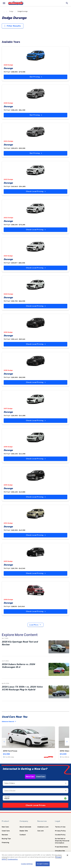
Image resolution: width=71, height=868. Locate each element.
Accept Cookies (43, 864)
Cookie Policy (60, 835)
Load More (35, 625)
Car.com (41, 831)
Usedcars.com (43, 827)
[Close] (67, 855)
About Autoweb (25, 827)
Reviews (5, 835)
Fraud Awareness (61, 847)
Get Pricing (36, 77)
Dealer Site (24, 831)
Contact (23, 835)
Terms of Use (60, 827)
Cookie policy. (13, 859)
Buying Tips (6, 839)
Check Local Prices (36, 805)
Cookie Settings (27, 864)
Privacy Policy (60, 831)
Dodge (11, 11)
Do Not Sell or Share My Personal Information (62, 841)
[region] (35, 860)
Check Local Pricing (36, 191)
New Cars (30, 777)
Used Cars (41, 777)
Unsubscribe (60, 851)
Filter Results (13, 26)
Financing (5, 842)
